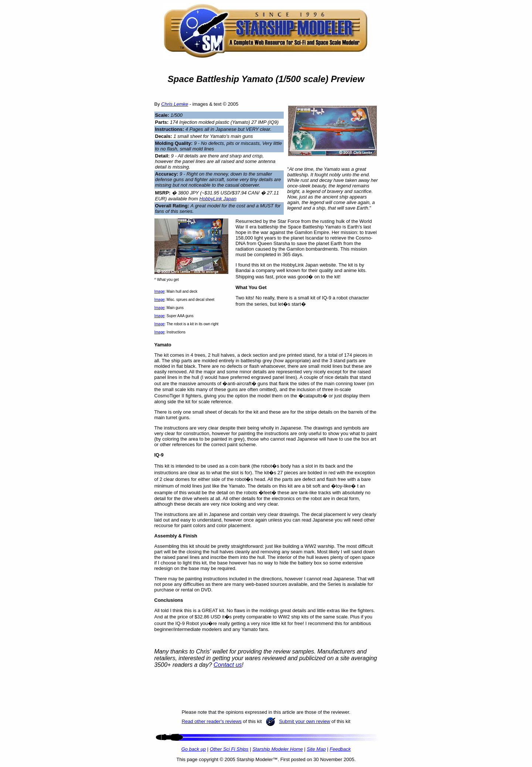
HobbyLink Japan (218, 199)
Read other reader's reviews (212, 721)
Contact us (228, 665)
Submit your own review (304, 721)
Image (160, 291)
